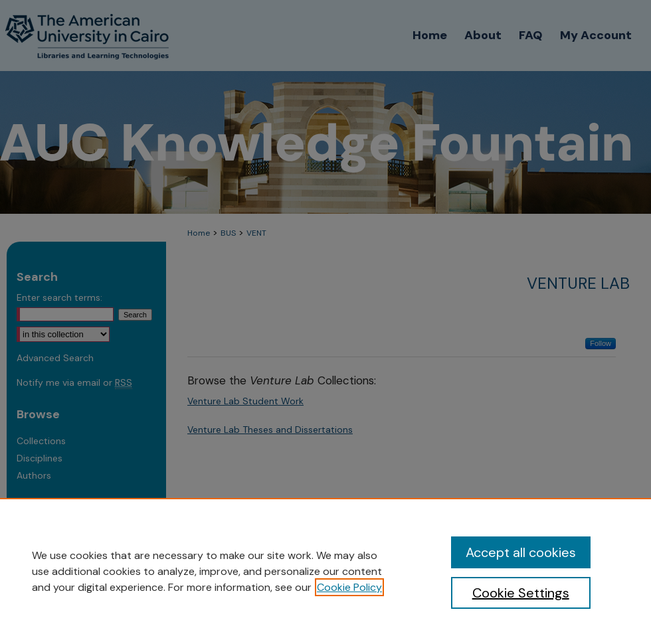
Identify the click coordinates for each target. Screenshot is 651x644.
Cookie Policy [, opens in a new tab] (349, 587)
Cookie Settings (521, 593)
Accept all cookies (521, 552)
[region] (325, 571)
